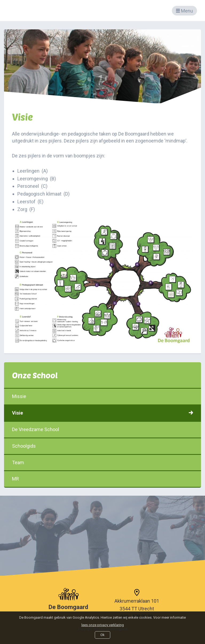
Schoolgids (102, 446)
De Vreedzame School (102, 429)
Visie (102, 413)
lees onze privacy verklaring (103, 625)
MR (102, 479)
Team (102, 462)
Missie (102, 396)
